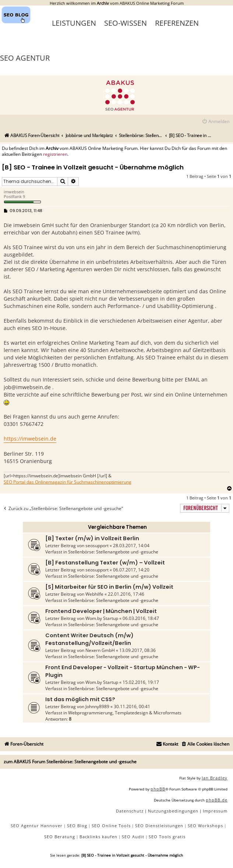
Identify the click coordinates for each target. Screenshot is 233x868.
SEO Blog (77, 826)
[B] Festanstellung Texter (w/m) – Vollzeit (105, 563)
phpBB (158, 789)
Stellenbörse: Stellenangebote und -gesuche (113, 552)
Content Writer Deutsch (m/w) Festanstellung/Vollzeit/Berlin (89, 639)
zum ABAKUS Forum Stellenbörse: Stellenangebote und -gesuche (70, 762)
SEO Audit (133, 837)
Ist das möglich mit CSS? (80, 699)
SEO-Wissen (126, 23)
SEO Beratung (60, 837)
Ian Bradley (215, 778)
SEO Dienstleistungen (159, 826)
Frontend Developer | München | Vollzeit (101, 611)
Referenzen (177, 23)
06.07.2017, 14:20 (131, 570)
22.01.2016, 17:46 (126, 594)
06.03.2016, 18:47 (141, 618)
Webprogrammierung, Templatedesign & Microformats (125, 713)
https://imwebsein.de (30, 439)
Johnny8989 (97, 706)
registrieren (55, 154)
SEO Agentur (25, 58)
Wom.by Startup (102, 618)
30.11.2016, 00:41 (132, 706)
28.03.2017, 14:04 (131, 546)
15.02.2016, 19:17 (141, 682)
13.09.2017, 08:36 (137, 650)
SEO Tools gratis (167, 837)
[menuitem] (216, 122)
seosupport (97, 546)
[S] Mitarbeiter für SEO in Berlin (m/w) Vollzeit (109, 587)
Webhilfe (94, 594)
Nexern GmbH (100, 650)
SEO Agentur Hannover (37, 826)
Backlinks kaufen (98, 837)
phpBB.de (217, 800)
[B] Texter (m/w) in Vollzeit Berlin (92, 538)
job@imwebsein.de (27, 387)
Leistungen (74, 23)
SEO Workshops (205, 826)
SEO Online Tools (111, 826)
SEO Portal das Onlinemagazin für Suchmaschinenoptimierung (68, 482)
